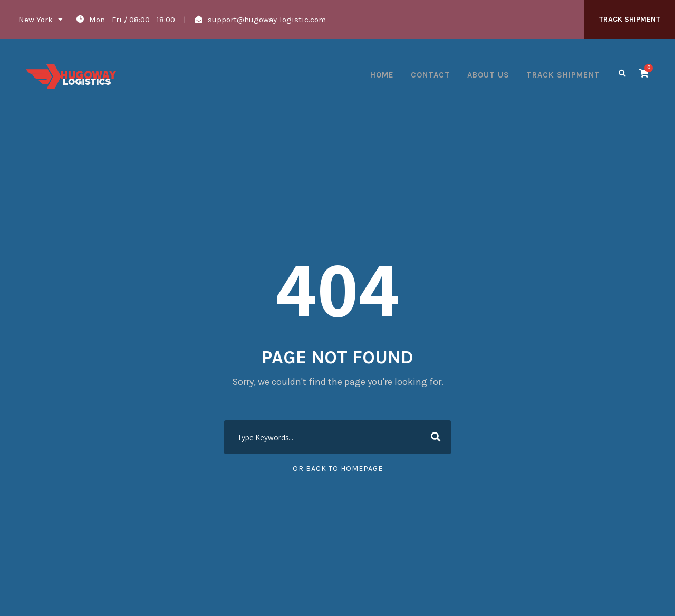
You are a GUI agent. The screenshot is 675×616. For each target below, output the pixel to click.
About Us (488, 75)
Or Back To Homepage (338, 469)
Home (382, 75)
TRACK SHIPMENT (630, 19)
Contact (431, 75)
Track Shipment (563, 75)
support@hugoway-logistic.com (267, 20)
